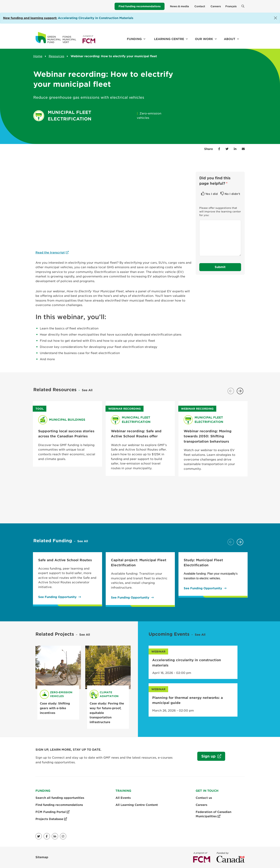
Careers (216, 6)
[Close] (275, 18)
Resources (56, 56)
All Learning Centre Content (137, 805)
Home (38, 56)
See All (87, 390)
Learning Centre (169, 39)
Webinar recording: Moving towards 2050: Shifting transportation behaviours (208, 436)
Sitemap (42, 857)
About (230, 39)
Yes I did (211, 194)
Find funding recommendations (140, 6)
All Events (123, 798)
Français (231, 6)
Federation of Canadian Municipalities (213, 814)
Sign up (207, 757)
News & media (179, 6)
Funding (134, 39)
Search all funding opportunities (60, 798)
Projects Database (51, 819)
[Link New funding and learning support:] (30, 18)
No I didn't (232, 194)
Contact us (204, 798)
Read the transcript (50, 253)
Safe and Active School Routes (65, 560)
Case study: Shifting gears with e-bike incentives (55, 708)
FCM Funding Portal (52, 812)
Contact (200, 6)
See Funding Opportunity (57, 597)
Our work (204, 39)
